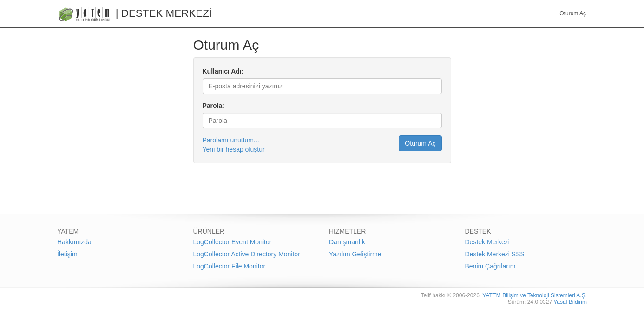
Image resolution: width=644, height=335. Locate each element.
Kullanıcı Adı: (223, 71)
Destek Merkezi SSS (495, 254)
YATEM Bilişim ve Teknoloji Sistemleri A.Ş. (535, 295)
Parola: (214, 106)
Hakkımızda (74, 242)
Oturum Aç (573, 13)
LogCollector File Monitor (230, 266)
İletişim (67, 254)
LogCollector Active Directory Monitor (247, 254)
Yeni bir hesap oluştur (234, 149)
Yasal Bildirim (570, 302)
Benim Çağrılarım (490, 266)
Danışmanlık (347, 242)
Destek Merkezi (487, 242)
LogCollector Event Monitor (233, 242)
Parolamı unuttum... (231, 140)
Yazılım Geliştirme (355, 254)
